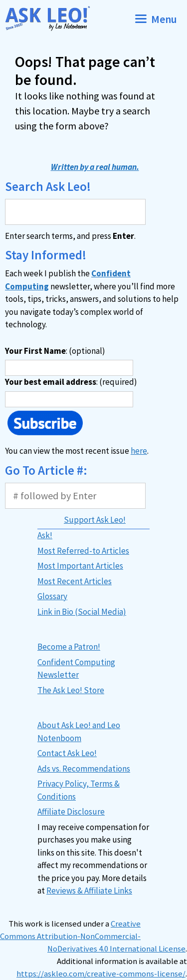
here (139, 451)
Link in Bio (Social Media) (82, 612)
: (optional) (55, 351)
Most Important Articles (80, 566)
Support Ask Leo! (95, 520)
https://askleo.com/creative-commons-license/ (101, 974)
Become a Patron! (69, 647)
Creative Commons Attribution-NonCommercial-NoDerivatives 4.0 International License (93, 936)
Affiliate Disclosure (71, 812)
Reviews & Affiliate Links (89, 891)
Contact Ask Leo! (67, 753)
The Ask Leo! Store (71, 690)
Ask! (45, 535)
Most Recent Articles (75, 581)
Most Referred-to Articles (83, 551)
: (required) (71, 382)
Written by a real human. (95, 167)
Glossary (52, 596)
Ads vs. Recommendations (84, 769)
